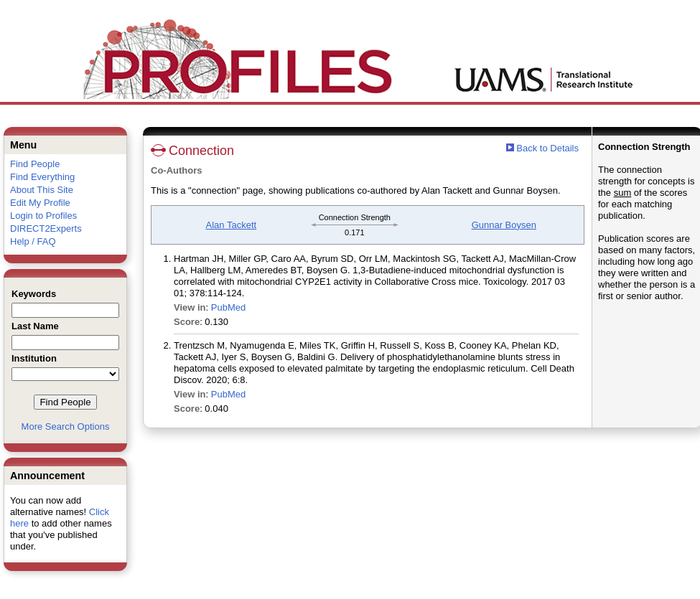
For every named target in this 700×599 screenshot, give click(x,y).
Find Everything (42, 177)
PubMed (228, 307)
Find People (35, 164)
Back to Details (547, 148)
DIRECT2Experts (46, 228)
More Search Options (66, 426)
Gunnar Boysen (504, 225)
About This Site (42, 190)
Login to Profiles (43, 216)
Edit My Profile (40, 203)
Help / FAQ (33, 241)
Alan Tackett (232, 225)
